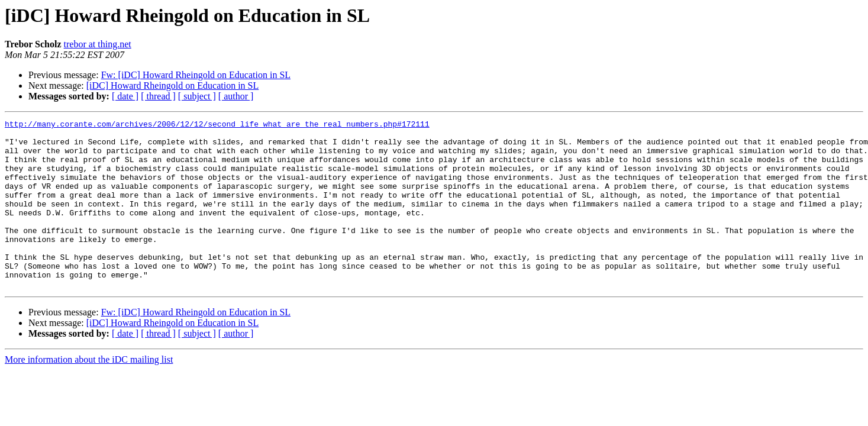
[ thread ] (158, 96)
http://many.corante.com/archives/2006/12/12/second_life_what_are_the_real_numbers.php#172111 (217, 125)
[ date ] (125, 96)
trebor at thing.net (98, 44)
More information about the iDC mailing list (89, 393)
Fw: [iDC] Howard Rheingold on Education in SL (196, 75)
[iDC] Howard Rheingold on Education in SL (173, 85)
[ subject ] (197, 96)
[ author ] (236, 96)
